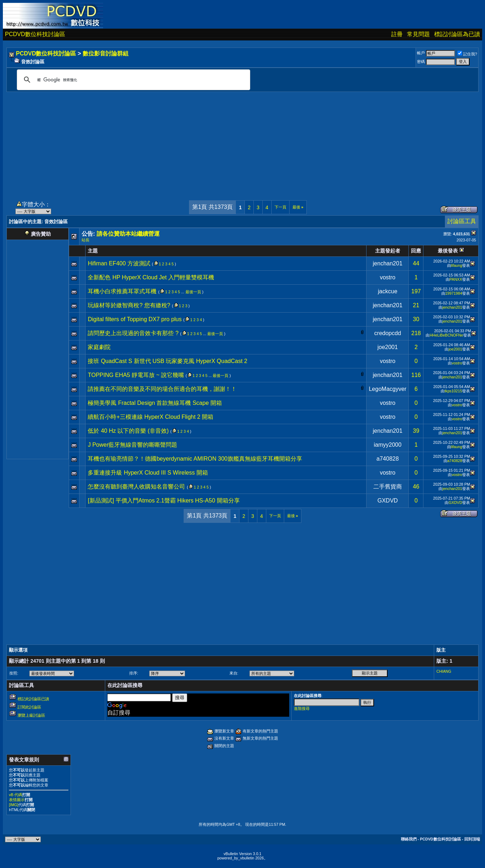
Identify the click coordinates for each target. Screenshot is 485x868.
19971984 (454, 293)
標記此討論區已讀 (33, 699)
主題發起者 (388, 251)
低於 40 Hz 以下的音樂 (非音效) (128, 431)
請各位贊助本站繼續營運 (128, 234)
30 (416, 319)
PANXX (456, 279)
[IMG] (14, 805)
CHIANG (444, 671)
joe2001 (387, 347)
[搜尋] (132, 80)
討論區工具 (462, 221)
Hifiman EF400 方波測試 (119, 263)
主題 (93, 251)
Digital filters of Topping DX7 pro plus (135, 319)
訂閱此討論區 (29, 707)
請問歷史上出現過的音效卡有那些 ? (133, 333)
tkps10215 (453, 391)
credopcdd (388, 333)
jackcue (388, 291)
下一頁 (280, 207)
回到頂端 (472, 839)
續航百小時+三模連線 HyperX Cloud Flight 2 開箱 (151, 417)
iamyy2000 (387, 445)
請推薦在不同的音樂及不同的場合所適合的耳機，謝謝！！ (162, 389)
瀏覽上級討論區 (31, 715)
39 (416, 431)
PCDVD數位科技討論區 (35, 34)
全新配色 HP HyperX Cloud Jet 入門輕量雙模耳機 (151, 277)
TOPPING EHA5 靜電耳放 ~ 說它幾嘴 (136, 375)
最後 (298, 207)
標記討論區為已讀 (457, 34)
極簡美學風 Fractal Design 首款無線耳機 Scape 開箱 (155, 403)
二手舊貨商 (388, 487)
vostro (388, 277)
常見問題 (418, 34)
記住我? (467, 54)
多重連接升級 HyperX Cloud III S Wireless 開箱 (148, 473)
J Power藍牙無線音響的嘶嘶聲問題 (132, 445)
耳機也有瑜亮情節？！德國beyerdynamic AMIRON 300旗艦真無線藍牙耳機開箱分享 (195, 459)
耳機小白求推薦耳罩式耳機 (122, 291)
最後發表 (448, 251)
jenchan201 (388, 263)
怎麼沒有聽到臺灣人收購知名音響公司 (136, 487)
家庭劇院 (99, 347)
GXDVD (387, 501)
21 (416, 305)
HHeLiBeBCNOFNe (446, 335)
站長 (86, 240)
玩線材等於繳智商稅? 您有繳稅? (129, 305)
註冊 (397, 34)
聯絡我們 (409, 839)
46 (416, 487)
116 (416, 375)
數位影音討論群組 (106, 53)
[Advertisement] (243, 142)
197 (416, 291)
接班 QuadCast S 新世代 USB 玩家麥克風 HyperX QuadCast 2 (167, 361)
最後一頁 (193, 292)
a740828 (388, 459)
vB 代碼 (16, 795)
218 (416, 333)
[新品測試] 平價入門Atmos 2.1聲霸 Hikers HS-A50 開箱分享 (164, 501)
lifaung (457, 265)
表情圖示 (17, 800)
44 (416, 263)
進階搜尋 (302, 708)
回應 (416, 251)
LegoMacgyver (387, 389)
